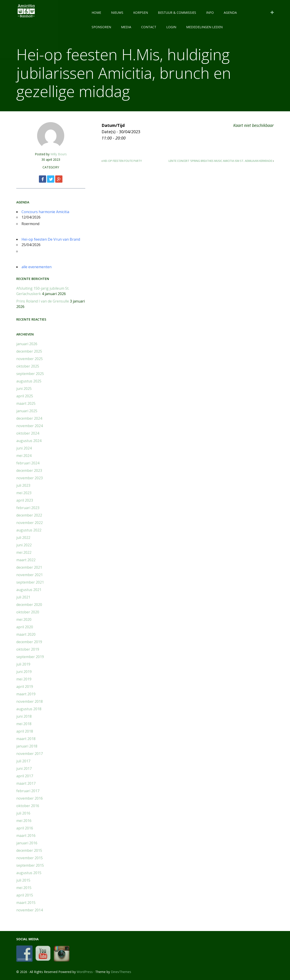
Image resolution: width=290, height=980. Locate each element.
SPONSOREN (101, 27)
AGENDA (230, 13)
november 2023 (30, 478)
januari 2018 (27, 746)
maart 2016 (26, 836)
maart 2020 (26, 634)
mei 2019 (24, 679)
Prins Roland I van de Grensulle (43, 301)
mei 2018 (24, 724)
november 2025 (30, 359)
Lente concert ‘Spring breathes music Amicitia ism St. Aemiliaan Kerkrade (220, 161)
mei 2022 (24, 552)
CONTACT (149, 27)
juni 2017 (24, 768)
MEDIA (126, 27)
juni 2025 (24, 389)
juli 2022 (23, 538)
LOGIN (171, 27)
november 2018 (30, 701)
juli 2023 (23, 485)
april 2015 (25, 895)
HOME (96, 13)
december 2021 (29, 567)
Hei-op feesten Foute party (122, 161)
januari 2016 (27, 843)
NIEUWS (117, 13)
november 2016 (30, 798)
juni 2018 (24, 716)
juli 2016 (23, 813)
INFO (210, 13)
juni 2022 (24, 545)
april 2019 (25, 687)
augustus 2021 (29, 590)
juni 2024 (24, 448)
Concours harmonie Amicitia (45, 212)
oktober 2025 (28, 366)
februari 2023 (28, 508)
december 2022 (29, 515)
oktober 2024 (28, 433)
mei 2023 (24, 493)
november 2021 (30, 575)
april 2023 (25, 500)
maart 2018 (26, 739)
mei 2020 (24, 619)
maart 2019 (26, 694)
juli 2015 (23, 880)
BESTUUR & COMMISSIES (177, 13)
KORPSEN (141, 13)
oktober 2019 (28, 649)
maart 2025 (26, 403)
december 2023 (29, 470)
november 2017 (30, 754)
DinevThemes (121, 972)
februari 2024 (28, 463)
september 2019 (30, 657)
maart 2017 (26, 783)
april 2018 (25, 731)
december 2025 (29, 351)
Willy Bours (59, 154)
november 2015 (30, 858)
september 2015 (30, 865)
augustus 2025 (29, 381)
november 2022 (30, 523)
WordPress (85, 972)
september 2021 (30, 582)
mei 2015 (24, 888)
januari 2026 (27, 344)
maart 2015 (26, 903)
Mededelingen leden (204, 27)
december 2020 (29, 605)
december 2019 (29, 642)
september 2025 (30, 374)
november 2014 (30, 910)
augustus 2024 (29, 441)
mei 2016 (24, 821)
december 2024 (29, 418)
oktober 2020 (28, 612)
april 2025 (25, 396)
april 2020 (25, 627)
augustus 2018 (29, 709)
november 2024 (30, 426)
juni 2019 (24, 672)
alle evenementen (37, 267)
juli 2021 (23, 597)
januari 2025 (27, 411)
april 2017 (25, 776)
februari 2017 (28, 791)
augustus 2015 (29, 873)
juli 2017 (23, 761)
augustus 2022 (29, 530)
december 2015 (29, 850)
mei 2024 (24, 456)
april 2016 (25, 828)
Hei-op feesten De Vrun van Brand (51, 239)
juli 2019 (23, 664)
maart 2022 (26, 560)
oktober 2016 (28, 806)
